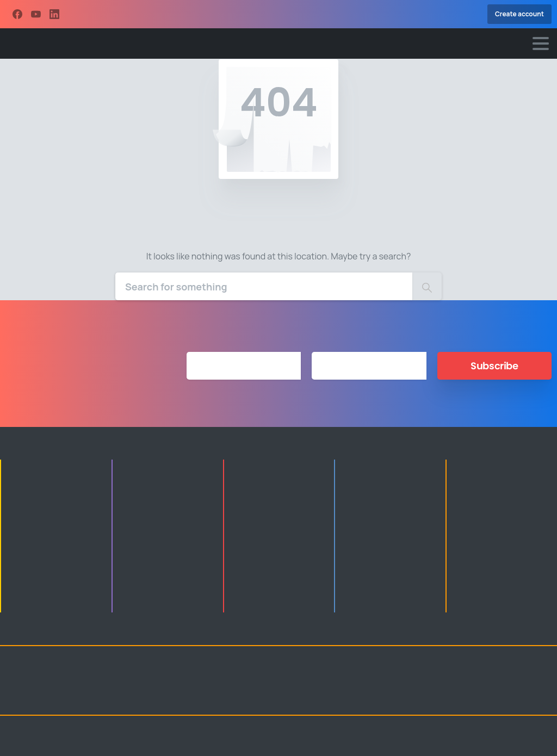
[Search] (264, 286)
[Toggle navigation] (541, 44)
